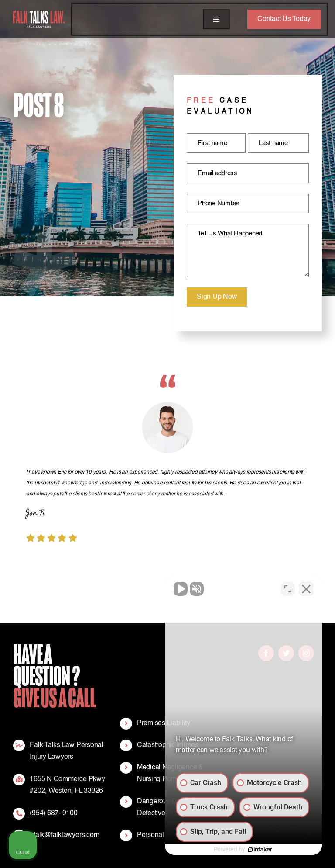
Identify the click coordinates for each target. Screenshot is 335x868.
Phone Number (219, 203)
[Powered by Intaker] (260, 850)
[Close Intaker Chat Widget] (306, 589)
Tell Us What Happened (230, 233)
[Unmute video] (181, 589)
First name (212, 143)
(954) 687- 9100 (53, 813)
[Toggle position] (288, 589)
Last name (273, 143)
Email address (217, 173)
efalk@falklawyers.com (64, 835)
